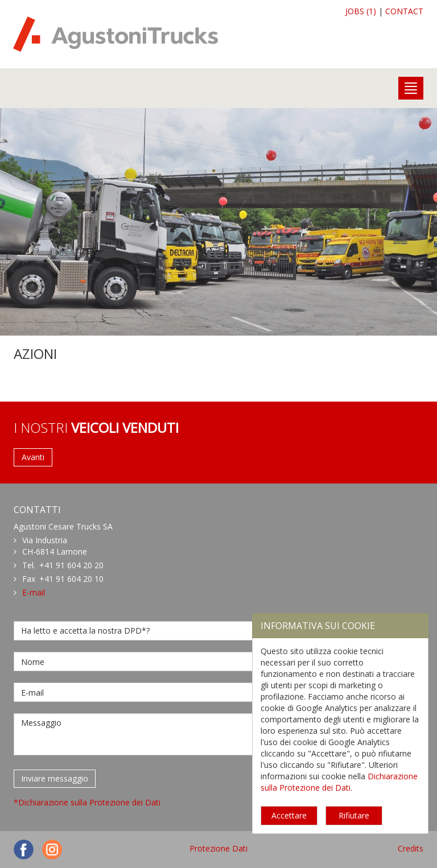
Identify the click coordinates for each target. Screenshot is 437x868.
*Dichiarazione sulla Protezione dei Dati (87, 802)
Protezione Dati (218, 848)
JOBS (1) (361, 11)
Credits (411, 848)
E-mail (34, 592)
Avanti (33, 457)
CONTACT (404, 11)
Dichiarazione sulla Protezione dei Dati (339, 782)
